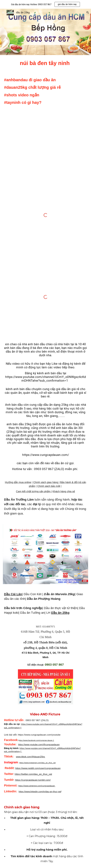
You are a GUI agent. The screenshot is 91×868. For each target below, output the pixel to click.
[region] (45, 4)
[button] (3, 12)
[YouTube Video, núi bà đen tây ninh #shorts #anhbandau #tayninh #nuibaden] (45, 142)
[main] (45, 63)
